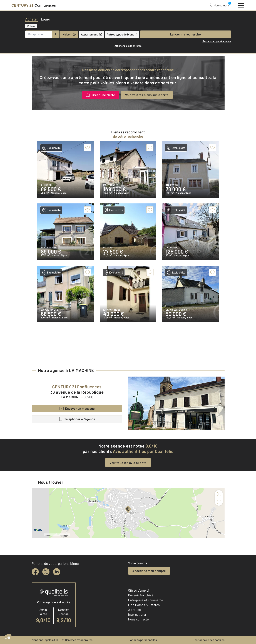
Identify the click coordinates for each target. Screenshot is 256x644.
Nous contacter (139, 619)
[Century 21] (34, 5)
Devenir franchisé (141, 595)
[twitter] (46, 572)
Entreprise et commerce (146, 600)
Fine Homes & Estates (144, 605)
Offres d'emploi (139, 590)
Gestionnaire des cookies (209, 640)
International (137, 614)
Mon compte (219, 5)
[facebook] (35, 572)
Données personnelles (143, 640)
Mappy (65, 536)
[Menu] (241, 5)
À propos (134, 610)
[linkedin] (57, 572)
